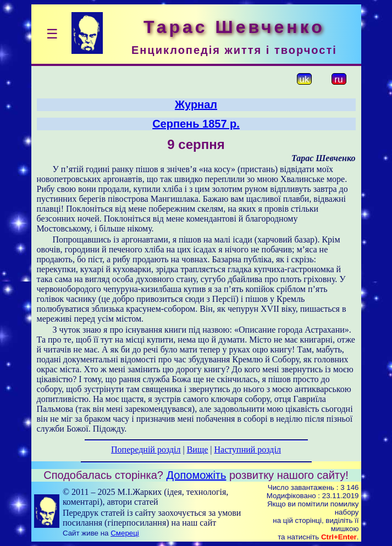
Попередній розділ (146, 450)
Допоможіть (197, 475)
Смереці (125, 533)
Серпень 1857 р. (196, 124)
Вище (198, 450)
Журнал (196, 104)
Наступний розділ (248, 450)
